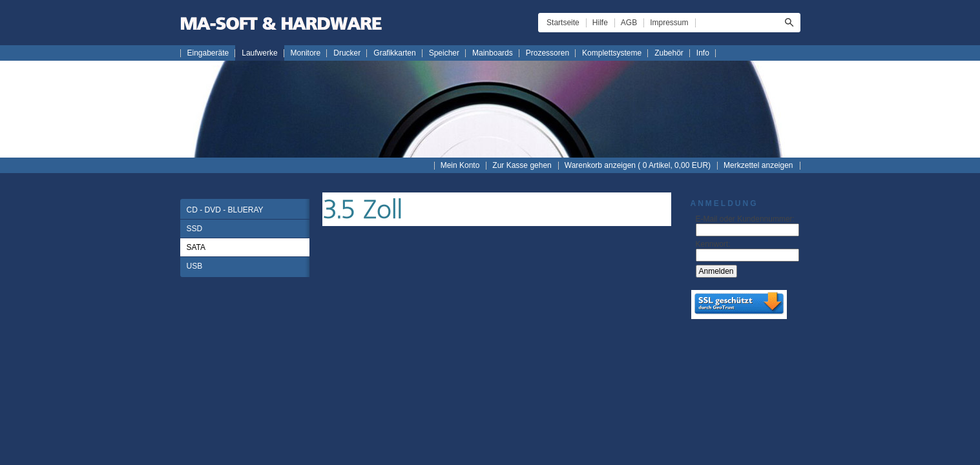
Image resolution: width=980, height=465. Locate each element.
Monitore (306, 53)
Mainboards (493, 53)
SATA (196, 247)
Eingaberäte (208, 53)
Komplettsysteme (612, 53)
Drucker (347, 53)
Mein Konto (460, 165)
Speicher (444, 53)
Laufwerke (259, 53)
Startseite (563, 23)
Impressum (669, 23)
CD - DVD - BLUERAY (225, 210)
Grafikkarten (394, 53)
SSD (195, 229)
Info (703, 53)
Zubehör (669, 53)
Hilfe (600, 23)
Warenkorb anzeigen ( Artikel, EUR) (638, 165)
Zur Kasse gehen (522, 165)
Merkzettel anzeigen (758, 165)
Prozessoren (547, 53)
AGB (629, 23)
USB (195, 266)
